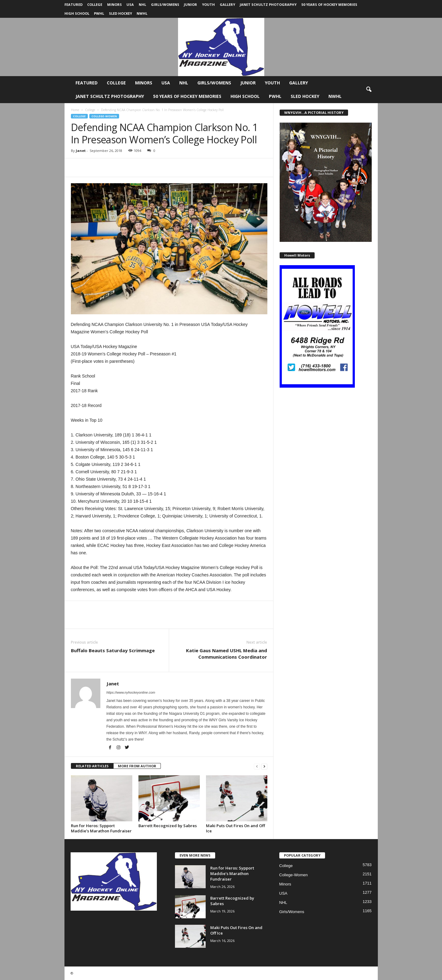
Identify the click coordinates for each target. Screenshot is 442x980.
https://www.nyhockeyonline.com (131, 692)
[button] (369, 90)
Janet (81, 151)
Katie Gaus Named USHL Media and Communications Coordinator (227, 654)
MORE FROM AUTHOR (137, 766)
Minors (114, 4)
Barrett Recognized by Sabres (168, 826)
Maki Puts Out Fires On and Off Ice (235, 828)
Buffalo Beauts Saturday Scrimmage (113, 650)
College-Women (104, 116)
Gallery (227, 4)
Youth (208, 4)
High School (77, 13)
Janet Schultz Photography (268, 4)
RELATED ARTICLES (92, 766)
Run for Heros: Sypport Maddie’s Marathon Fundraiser (101, 828)
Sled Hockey (120, 13)
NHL (142, 4)
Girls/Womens (165, 4)
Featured (74, 4)
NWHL (142, 13)
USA (130, 4)
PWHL (99, 13)
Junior (190, 4)
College (95, 4)
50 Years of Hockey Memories (329, 4)
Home (75, 110)
